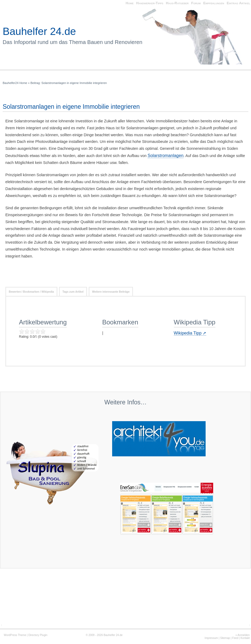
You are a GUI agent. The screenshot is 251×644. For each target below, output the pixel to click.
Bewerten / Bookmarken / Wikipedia (31, 292)
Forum (196, 3)
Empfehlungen (214, 3)
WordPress (10, 635)
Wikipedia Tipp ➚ (190, 333)
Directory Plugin (38, 635)
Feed (235, 638)
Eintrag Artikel (238, 3)
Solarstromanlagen (166, 156)
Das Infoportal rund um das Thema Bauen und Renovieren (72, 42)
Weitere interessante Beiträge (111, 292)
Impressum (211, 638)
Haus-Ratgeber (177, 3)
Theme (22, 635)
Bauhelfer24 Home (15, 83)
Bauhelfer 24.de (39, 31)
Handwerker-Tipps (150, 3)
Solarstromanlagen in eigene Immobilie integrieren (74, 83)
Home (130, 3)
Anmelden (244, 635)
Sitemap (225, 638)
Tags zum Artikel (73, 292)
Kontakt (245, 638)
